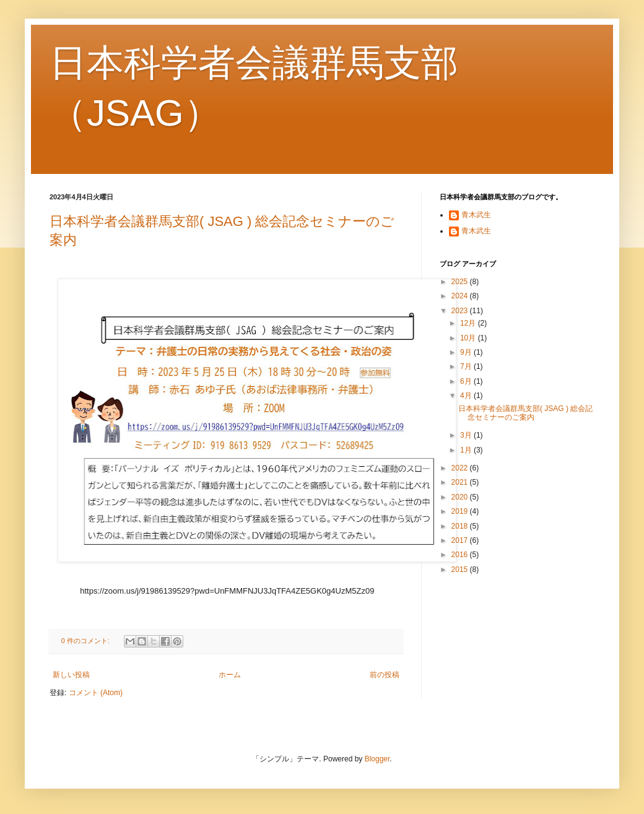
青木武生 (476, 215)
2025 (461, 282)
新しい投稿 (71, 675)
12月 (469, 323)
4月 (467, 396)
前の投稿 (385, 675)
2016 (461, 555)
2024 (461, 296)
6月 (467, 381)
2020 (461, 497)
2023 (461, 311)
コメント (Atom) (96, 693)
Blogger (377, 759)
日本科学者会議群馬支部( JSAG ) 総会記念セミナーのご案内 (525, 413)
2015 (461, 569)
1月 (467, 450)
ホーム (230, 675)
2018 (461, 526)
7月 (467, 366)
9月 (467, 352)
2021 (461, 482)
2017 (461, 540)
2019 (461, 511)
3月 (467, 435)
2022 (461, 468)
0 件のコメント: (86, 641)
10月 (469, 338)
